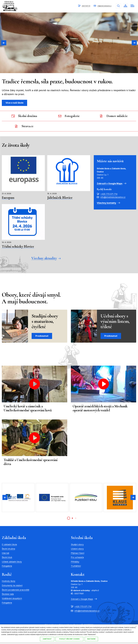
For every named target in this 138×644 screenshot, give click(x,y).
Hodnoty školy (9, 583)
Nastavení (64, 639)
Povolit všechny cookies (86, 639)
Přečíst (23, 180)
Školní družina (8, 550)
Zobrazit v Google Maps (110, 185)
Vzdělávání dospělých (12, 600)
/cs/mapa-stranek (125, 6)
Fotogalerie (7, 567)
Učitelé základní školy (12, 563)
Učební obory (77, 550)
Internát (5, 554)
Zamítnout (47, 639)
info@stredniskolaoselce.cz (98, 6)
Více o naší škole (14, 103)
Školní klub (7, 559)
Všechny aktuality (44, 260)
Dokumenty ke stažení (12, 587)
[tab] (69, 519)
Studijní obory (77, 546)
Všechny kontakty (106, 204)
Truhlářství (76, 567)
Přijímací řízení (78, 554)
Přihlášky (75, 563)
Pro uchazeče (77, 559)
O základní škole (9, 546)
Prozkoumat (42, 337)
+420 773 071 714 (71, 6)
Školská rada (8, 595)
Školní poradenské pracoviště (16, 591)
